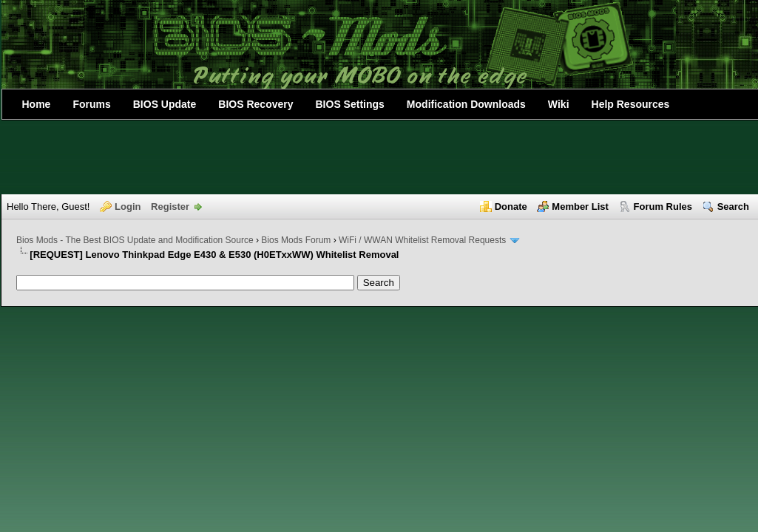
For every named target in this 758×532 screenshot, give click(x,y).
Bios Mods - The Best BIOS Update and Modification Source (135, 240)
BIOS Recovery (256, 104)
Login (128, 207)
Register (170, 207)
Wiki (559, 104)
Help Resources (631, 104)
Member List (580, 207)
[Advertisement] (379, 157)
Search (733, 207)
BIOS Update (165, 104)
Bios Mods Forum (296, 240)
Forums (91, 104)
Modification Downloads (466, 104)
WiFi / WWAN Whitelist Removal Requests (422, 240)
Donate (511, 207)
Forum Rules (663, 207)
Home (37, 104)
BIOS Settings (350, 104)
